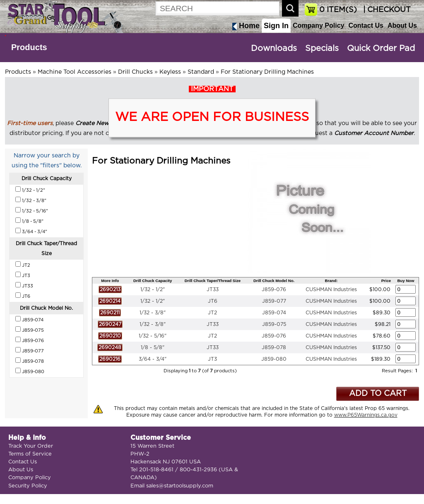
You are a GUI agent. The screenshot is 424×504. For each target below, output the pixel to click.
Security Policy (28, 486)
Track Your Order (31, 446)
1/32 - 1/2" (153, 289)
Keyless (170, 72)
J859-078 (274, 347)
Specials (322, 48)
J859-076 (274, 289)
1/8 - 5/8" (153, 347)
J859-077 (274, 301)
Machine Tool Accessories (75, 72)
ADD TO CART (378, 394)
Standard (201, 72)
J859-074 (274, 313)
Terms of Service (30, 454)
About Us (402, 25)
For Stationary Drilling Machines (267, 72)
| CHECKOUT (386, 10)
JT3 (212, 359)
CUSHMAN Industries (331, 289)
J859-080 (274, 359)
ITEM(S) (338, 10)
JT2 (212, 313)
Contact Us (366, 25)
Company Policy (318, 25)
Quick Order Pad (381, 48)
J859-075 (274, 324)
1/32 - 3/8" (153, 313)
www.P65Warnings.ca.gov (366, 415)
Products (29, 47)
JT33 (213, 289)
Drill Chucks (135, 72)
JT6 (213, 301)
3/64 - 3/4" (153, 359)
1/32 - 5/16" (153, 336)
